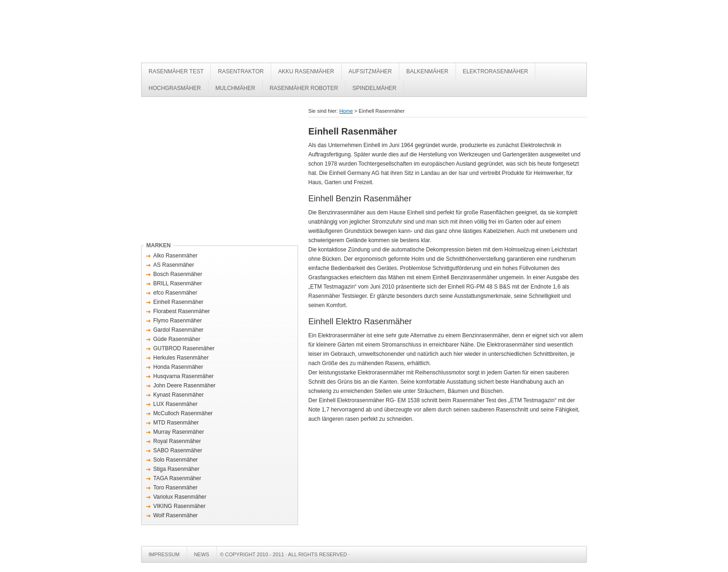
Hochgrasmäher (175, 88)
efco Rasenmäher (175, 293)
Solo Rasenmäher (175, 460)
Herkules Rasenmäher (181, 358)
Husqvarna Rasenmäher (183, 376)
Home (346, 111)
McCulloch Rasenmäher (183, 413)
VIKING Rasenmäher (179, 506)
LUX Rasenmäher (175, 404)
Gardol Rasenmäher (178, 330)
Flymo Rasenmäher (178, 321)
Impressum (164, 554)
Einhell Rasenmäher (178, 302)
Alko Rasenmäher (175, 256)
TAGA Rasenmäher (177, 478)
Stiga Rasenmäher (176, 469)
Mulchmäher (235, 88)
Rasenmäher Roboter (304, 88)
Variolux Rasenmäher (180, 497)
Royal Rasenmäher (177, 441)
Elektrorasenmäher (496, 71)
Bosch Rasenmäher (178, 274)
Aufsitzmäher (370, 71)
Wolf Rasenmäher (175, 515)
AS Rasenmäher (174, 265)
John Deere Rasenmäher (184, 386)
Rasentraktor (240, 71)
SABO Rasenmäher (178, 450)
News (202, 554)
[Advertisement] (219, 171)
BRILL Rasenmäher (178, 283)
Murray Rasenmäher (179, 432)
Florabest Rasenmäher (182, 311)
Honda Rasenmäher (178, 367)
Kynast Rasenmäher (179, 395)
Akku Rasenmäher (306, 71)
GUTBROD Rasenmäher (184, 348)
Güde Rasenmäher (177, 339)
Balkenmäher (427, 71)
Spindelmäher (374, 88)
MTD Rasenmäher (176, 423)
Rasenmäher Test (280, 34)
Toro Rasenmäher (175, 488)
